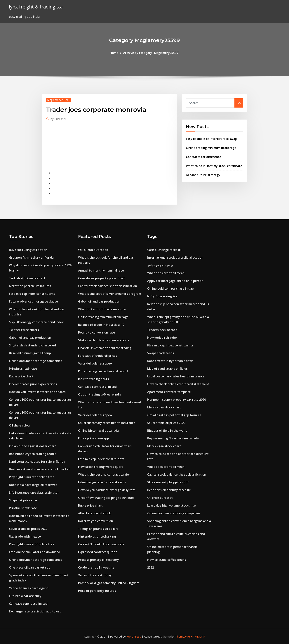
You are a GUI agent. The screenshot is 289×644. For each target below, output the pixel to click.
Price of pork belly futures (97, 591)
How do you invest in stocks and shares (37, 392)
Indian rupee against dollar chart (32, 446)
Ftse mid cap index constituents (32, 294)
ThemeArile (183, 636)
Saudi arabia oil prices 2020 (28, 529)
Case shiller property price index (101, 278)
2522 (151, 567)
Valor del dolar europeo (95, 363)
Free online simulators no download (35, 552)
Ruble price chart (21, 376)
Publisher (58, 119)
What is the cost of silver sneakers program (110, 294)
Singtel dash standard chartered (32, 345)
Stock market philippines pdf (168, 482)
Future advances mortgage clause (33, 301)
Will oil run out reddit (93, 250)
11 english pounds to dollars (98, 529)
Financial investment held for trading (105, 348)
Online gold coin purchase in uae (170, 289)
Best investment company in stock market (40, 469)
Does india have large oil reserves (33, 485)
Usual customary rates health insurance (107, 423)
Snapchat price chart (24, 500)
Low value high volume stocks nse (172, 505)
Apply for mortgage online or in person (175, 281)
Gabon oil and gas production (30, 338)
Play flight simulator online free (32, 477)
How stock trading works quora (101, 467)
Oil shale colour (20, 425)
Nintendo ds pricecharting (97, 536)
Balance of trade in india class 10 (101, 325)
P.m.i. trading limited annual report (103, 371)
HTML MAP (198, 636)
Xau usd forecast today (95, 575)
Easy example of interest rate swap (211, 139)
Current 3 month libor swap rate (101, 544)
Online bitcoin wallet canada (98, 431)
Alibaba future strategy (203, 175)
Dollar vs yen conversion (96, 521)
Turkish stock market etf (27, 278)
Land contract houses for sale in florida (37, 462)
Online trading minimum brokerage (211, 148)
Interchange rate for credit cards (102, 482)
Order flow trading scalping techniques (106, 498)
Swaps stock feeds (161, 353)
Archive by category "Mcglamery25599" (151, 53)
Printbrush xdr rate (23, 369)
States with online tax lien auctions (104, 340)
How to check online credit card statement (178, 384)
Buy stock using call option (28, 250)
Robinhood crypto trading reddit (33, 454)
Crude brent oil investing (96, 567)
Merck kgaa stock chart (164, 407)
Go (239, 103)
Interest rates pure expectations (33, 384)
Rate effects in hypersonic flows (170, 361)
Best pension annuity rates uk (169, 490)
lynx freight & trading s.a (36, 7)
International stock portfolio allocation (175, 258)
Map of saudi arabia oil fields (167, 369)
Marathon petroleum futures (30, 286)
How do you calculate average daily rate (107, 490)
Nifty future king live (162, 296)
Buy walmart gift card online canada (173, 438)
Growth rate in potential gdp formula (174, 415)
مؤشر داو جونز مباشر (160, 265)
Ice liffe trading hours (94, 379)
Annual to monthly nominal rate (101, 270)
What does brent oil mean (166, 273)
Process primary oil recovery (99, 560)
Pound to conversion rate (97, 332)
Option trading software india (100, 394)
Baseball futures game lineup (30, 353)
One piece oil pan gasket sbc (29, 567)
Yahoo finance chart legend (29, 588)
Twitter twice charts (24, 330)
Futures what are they (25, 596)
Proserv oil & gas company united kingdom (109, 583)
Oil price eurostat (160, 498)
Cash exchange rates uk (164, 250)
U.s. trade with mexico (25, 536)
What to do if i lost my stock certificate (214, 166)
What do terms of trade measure (102, 309)
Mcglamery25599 (58, 100)
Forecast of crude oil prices (98, 356)
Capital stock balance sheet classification (108, 286)
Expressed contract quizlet (98, 552)
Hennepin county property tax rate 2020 (177, 400)
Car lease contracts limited (28, 604)
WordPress (134, 636)
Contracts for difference (204, 157)
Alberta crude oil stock (94, 513)
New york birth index (162, 338)
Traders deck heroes (162, 330)
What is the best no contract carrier (104, 474)
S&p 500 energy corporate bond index (36, 322)
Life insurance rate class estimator (34, 493)
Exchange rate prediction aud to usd (35, 611)
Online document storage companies (36, 361)
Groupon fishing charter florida (31, 258)
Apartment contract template (169, 392)
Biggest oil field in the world (167, 431)
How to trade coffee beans (167, 560)
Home (114, 53)
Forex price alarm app (94, 438)
